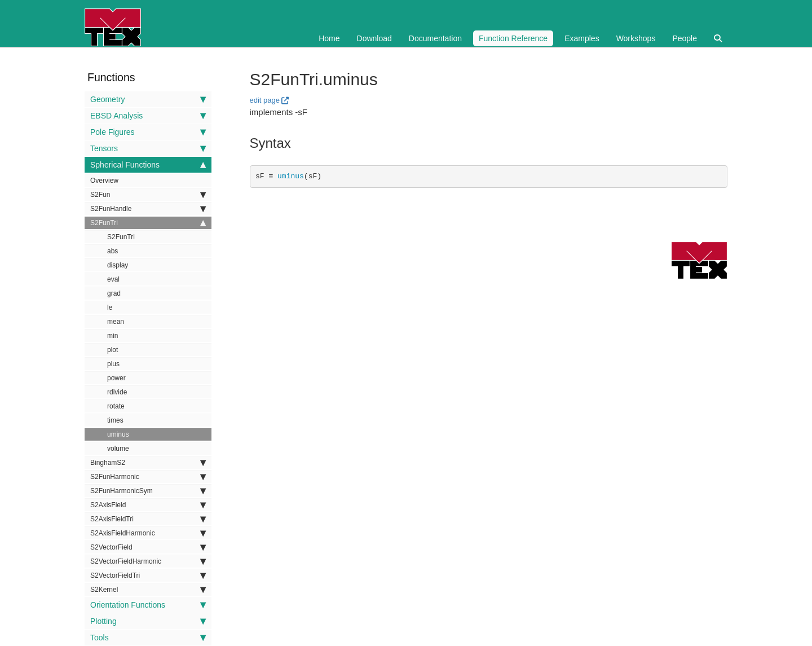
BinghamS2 (148, 463)
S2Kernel (148, 590)
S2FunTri (148, 223)
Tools (148, 638)
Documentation (435, 38)
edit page (265, 100)
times (115, 420)
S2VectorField (148, 547)
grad (114, 293)
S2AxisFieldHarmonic (148, 533)
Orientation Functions (148, 605)
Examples (582, 38)
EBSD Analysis (148, 116)
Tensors (148, 148)
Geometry (148, 99)
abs (112, 251)
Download (374, 38)
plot (112, 350)
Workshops (636, 38)
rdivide (117, 392)
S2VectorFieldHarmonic (148, 561)
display (118, 265)
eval (113, 279)
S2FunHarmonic (148, 477)
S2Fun (148, 195)
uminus (118, 434)
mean (116, 322)
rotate (116, 406)
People (685, 38)
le (110, 307)
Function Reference (513, 38)
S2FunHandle (148, 209)
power (116, 378)
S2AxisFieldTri (148, 519)
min (112, 336)
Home (329, 38)
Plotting (148, 621)
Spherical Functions (148, 165)
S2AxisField (148, 505)
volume (118, 449)
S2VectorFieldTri (148, 575)
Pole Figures (148, 132)
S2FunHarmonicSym (148, 491)
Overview (104, 181)
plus (113, 364)
